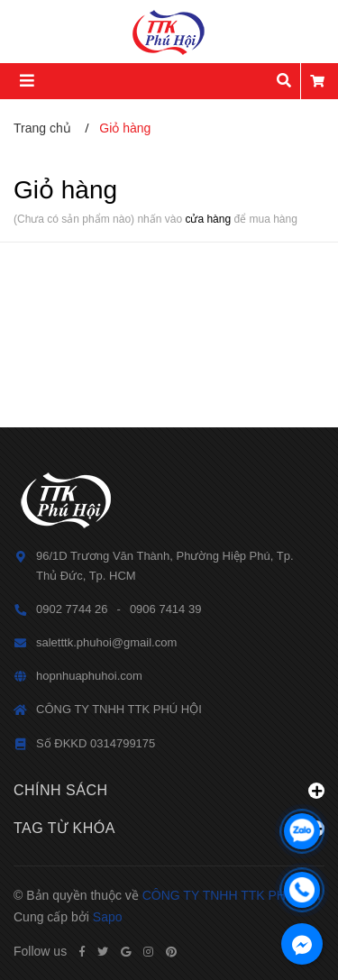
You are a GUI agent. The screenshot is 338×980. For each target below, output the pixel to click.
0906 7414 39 (166, 609)
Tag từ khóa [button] (169, 829)
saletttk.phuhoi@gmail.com (106, 642)
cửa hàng (208, 219)
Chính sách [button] (169, 791)
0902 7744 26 (72, 609)
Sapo (108, 917)
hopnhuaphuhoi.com (89, 676)
